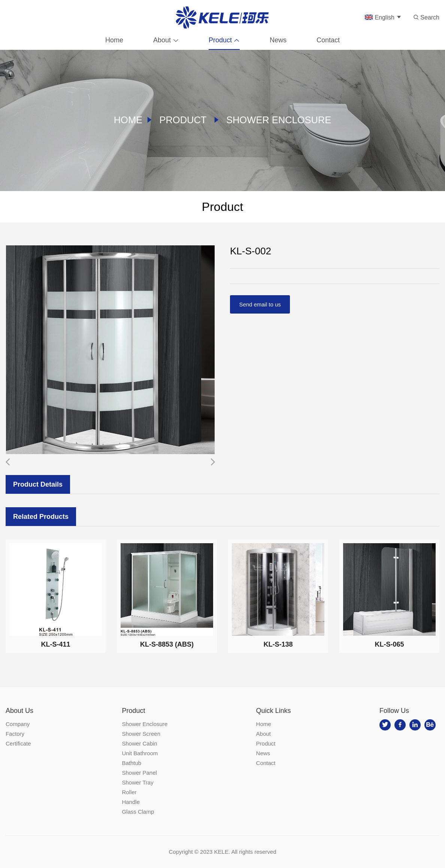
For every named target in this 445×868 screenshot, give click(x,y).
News (278, 39)
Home (114, 39)
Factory (15, 734)
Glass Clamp (138, 812)
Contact (328, 39)
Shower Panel (139, 773)
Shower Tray (137, 782)
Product (220, 39)
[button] (213, 462)
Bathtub (131, 763)
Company (18, 724)
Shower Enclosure (279, 120)
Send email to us (260, 304)
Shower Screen (141, 734)
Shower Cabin (139, 743)
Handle (131, 802)
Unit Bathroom (140, 753)
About (162, 39)
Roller (129, 792)
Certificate (18, 743)
